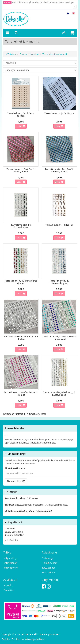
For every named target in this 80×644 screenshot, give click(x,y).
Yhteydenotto (11, 568)
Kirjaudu (8, 585)
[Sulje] (75, 7)
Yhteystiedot (10, 563)
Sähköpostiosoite (15, 468)
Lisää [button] (19, 126)
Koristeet (35, 54)
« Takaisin (11, 54)
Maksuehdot (49, 572)
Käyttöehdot (49, 568)
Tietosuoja (48, 558)
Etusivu (23, 54)
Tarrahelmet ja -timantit (55, 54)
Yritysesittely (10, 558)
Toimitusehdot (50, 563)
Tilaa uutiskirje (14, 481)
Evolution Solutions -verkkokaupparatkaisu (23, 639)
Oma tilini (9, 590)
